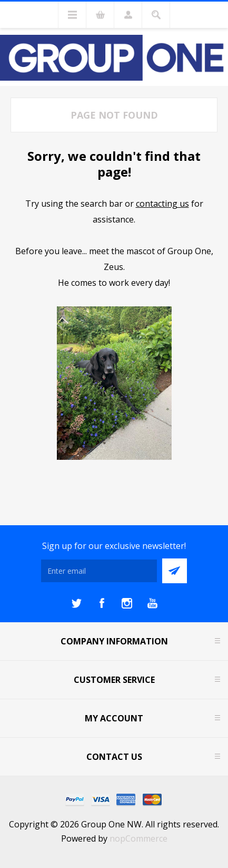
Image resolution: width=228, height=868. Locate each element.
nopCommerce (138, 838)
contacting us (162, 204)
